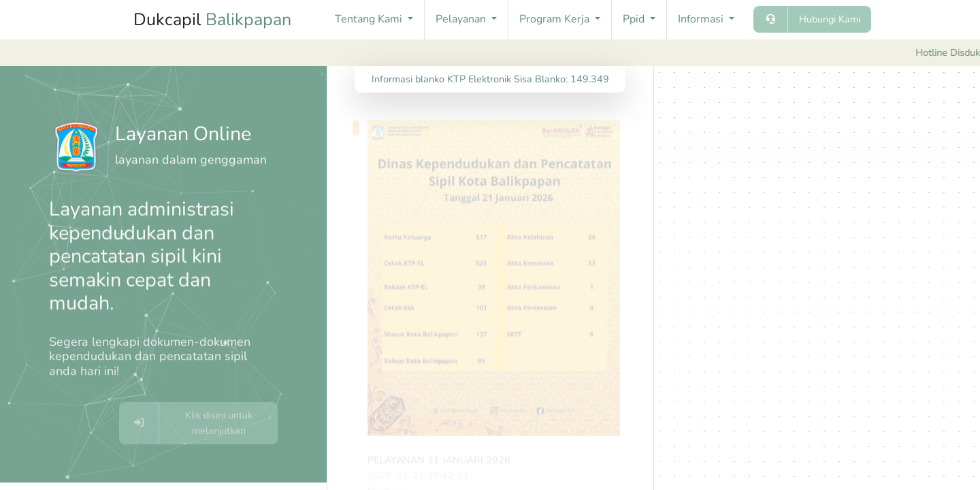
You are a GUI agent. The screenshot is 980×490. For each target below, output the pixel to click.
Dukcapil (212, 20)
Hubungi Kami (830, 19)
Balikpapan (248, 20)
